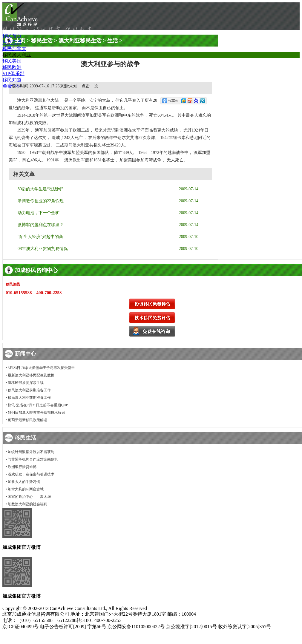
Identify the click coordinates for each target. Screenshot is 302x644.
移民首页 (12, 36)
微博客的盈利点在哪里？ (41, 225)
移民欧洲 (12, 67)
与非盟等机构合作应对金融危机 (33, 459)
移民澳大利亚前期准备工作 (29, 390)
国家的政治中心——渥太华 (29, 497)
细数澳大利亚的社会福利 (27, 504)
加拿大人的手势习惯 (24, 482)
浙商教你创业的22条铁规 (41, 201)
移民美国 (12, 61)
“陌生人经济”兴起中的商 (40, 237)
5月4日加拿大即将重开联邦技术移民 (36, 413)
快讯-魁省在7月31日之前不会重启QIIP (38, 405)
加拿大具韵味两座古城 (26, 489)
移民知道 (12, 80)
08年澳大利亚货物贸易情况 (43, 249)
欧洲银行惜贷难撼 (22, 467)
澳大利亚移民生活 (80, 41)
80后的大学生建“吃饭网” (40, 189)
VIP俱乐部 (13, 74)
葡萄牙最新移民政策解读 (27, 420)
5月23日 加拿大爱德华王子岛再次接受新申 (41, 368)
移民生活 (42, 41)
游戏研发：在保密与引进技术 (31, 474)
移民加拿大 (14, 48)
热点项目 (12, 42)
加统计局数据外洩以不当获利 (31, 452)
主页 (20, 41)
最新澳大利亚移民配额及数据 (31, 375)
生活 (113, 41)
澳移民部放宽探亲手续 (26, 383)
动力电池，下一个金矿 (39, 213)
